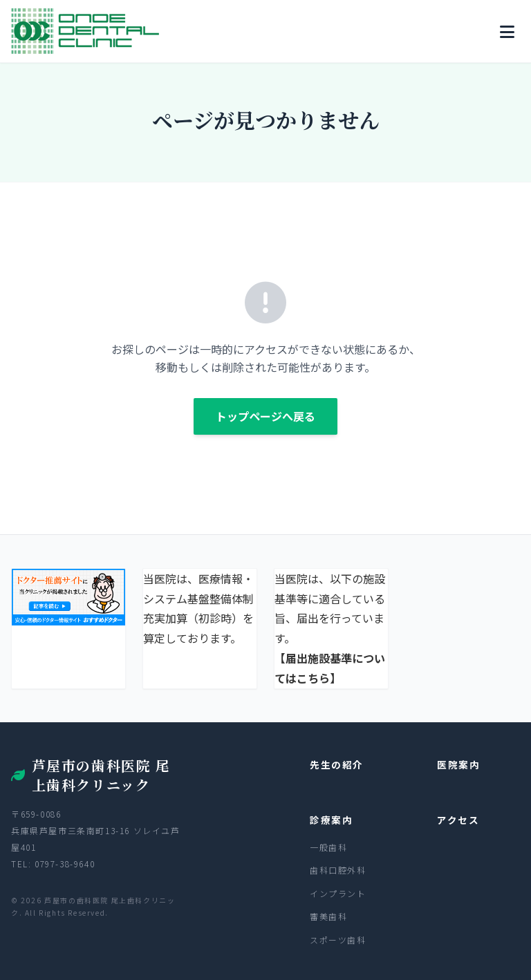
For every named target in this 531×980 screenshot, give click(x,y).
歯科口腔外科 (338, 870)
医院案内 (458, 764)
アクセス (458, 820)
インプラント (338, 893)
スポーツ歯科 (338, 940)
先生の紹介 (337, 764)
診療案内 (331, 820)
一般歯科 (328, 847)
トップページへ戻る (265, 416)
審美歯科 (328, 916)
